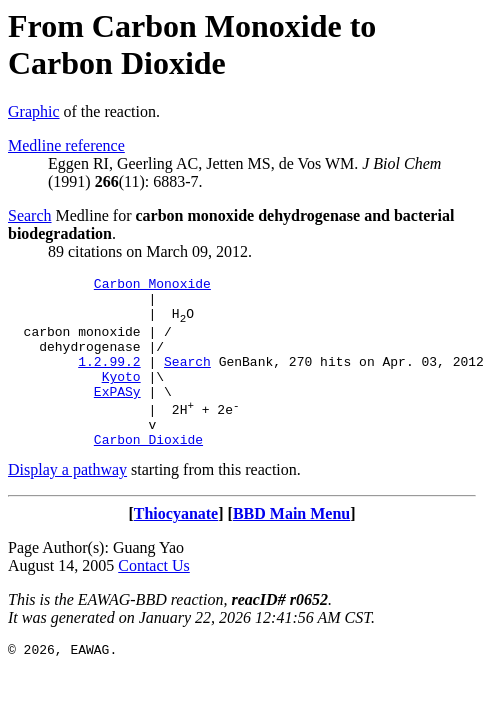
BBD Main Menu (291, 546)
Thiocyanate (176, 546)
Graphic (34, 111)
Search (30, 215)
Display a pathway (67, 502)
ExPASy (117, 415)
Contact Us (154, 598)
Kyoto (121, 397)
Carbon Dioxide (148, 472)
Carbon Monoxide (152, 286)
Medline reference (66, 145)
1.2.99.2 (109, 379)
